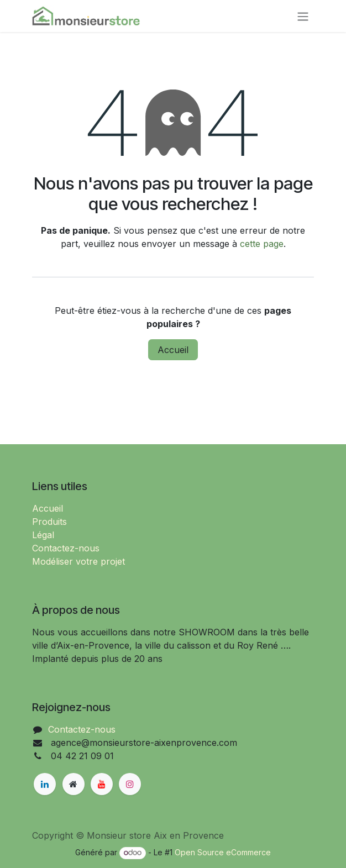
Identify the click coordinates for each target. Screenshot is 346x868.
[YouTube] (102, 784)
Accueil (173, 350)
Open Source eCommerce (223, 852)
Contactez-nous (66, 548)
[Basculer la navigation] (303, 16)
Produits (49, 522)
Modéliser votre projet (78, 561)
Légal (43, 535)
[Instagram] (130, 784)
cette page (262, 244)
